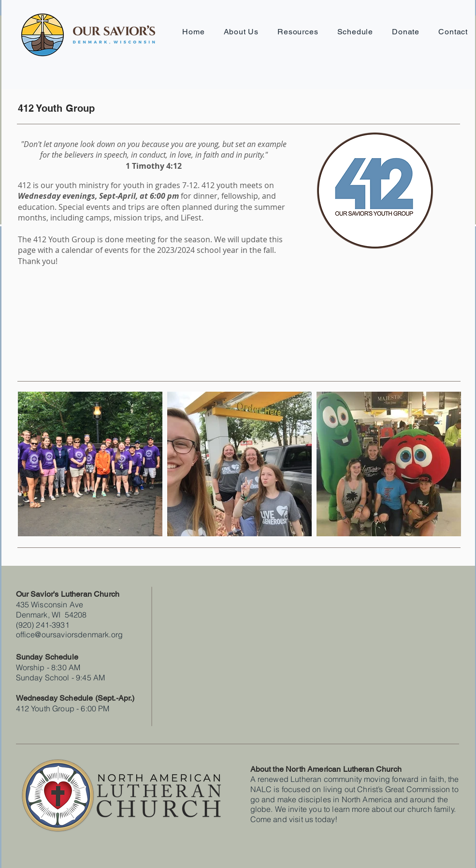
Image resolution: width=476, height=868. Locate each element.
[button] (241, 32)
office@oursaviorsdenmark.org (69, 634)
